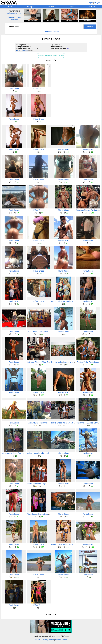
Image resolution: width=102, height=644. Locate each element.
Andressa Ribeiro (83, 210)
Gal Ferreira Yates (45, 332)
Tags (71, 7)
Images (31, 7)
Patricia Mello (57, 362)
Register (98, 3)
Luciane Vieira (69, 362)
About (38, 640)
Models (51, 7)
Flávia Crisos (14, 89)
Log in (90, 3)
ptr (68, 48)
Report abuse (61, 640)
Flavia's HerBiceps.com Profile (51, 55)
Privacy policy (48, 640)
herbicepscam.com (14, 13)
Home (10, 7)
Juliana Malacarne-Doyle (73, 423)
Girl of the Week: (22, 50)
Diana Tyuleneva (58, 301)
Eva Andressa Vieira (46, 514)
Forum (92, 7)
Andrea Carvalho (94, 423)
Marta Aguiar (33, 423)
